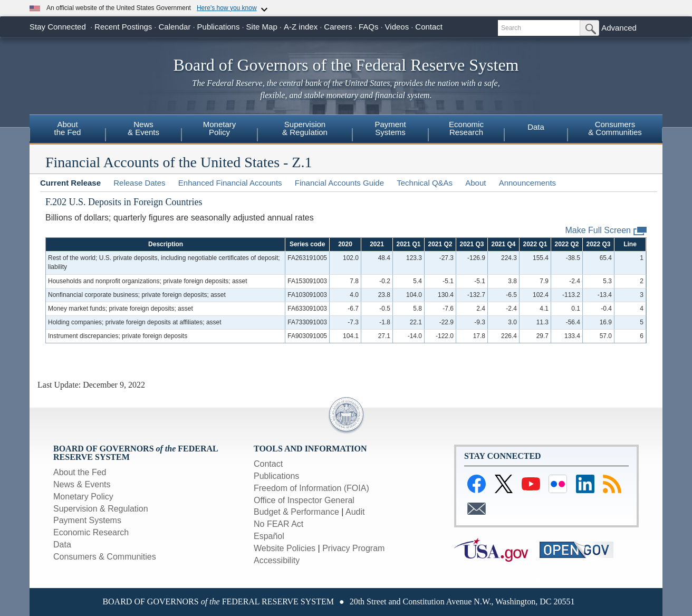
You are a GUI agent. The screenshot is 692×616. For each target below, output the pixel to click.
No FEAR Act (278, 524)
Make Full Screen (606, 231)
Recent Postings (123, 27)
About (475, 183)
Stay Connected (58, 27)
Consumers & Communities (105, 557)
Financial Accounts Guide (339, 183)
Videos (397, 27)
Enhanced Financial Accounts (230, 183)
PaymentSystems (390, 128)
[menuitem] (68, 130)
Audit (355, 512)
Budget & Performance (296, 512)
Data (536, 127)
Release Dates (139, 183)
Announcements (527, 183)
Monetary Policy (83, 497)
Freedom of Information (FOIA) (311, 488)
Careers (338, 27)
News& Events (143, 128)
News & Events (82, 484)
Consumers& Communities (615, 128)
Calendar (175, 27)
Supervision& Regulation (305, 128)
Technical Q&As (425, 183)
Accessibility (277, 560)
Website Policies (285, 548)
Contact (429, 27)
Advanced (619, 28)
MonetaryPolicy (220, 128)
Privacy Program (353, 548)
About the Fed (80, 472)
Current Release (70, 183)
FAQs (369, 27)
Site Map (262, 27)
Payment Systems (87, 520)
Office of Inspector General (304, 500)
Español (269, 536)
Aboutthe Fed (68, 128)
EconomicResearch (466, 128)
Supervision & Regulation (101, 509)
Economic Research (91, 532)
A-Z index (301, 27)
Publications (219, 27)
